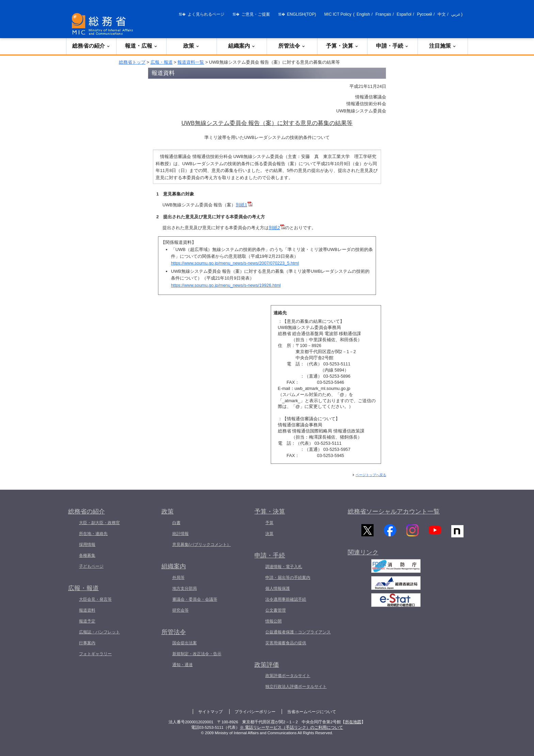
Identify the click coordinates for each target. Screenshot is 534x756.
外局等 (178, 578)
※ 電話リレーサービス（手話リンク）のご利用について (291, 727)
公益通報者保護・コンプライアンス (298, 632)
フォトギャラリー (95, 654)
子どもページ (91, 566)
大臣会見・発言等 (95, 599)
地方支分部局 (185, 588)
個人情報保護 (278, 588)
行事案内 (87, 643)
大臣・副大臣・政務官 (99, 523)
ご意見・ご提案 (256, 14)
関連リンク (363, 555)
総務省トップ (132, 62)
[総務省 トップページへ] (104, 24)
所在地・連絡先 (93, 534)
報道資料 (87, 610)
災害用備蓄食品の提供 (286, 643)
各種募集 (87, 555)
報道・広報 (141, 46)
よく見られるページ (206, 14)
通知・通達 (183, 665)
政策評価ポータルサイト (288, 676)
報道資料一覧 (191, 62)
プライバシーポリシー (255, 712)
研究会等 (180, 610)
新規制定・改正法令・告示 (197, 654)
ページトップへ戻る (371, 475)
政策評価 (267, 665)
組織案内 (242, 46)
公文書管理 (276, 610)
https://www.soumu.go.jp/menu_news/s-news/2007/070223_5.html (235, 263)
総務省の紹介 (91, 46)
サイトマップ (210, 712)
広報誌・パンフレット (99, 632)
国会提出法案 (185, 643)
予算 (269, 523)
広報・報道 (162, 62)
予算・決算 (342, 46)
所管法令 (292, 46)
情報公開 (273, 621)
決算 (269, 534)
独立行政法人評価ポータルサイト (296, 687)
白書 (176, 523)
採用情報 (87, 545)
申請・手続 (392, 46)
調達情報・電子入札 (284, 567)
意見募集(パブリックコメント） (202, 545)
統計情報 (180, 534)
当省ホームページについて (312, 712)
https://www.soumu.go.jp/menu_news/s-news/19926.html (226, 285)
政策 (191, 46)
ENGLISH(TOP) (302, 14)
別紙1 (241, 205)
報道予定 (87, 621)
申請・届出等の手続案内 (288, 578)
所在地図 (353, 722)
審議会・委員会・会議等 (195, 599)
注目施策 (443, 46)
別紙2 (274, 228)
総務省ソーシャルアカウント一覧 (394, 511)
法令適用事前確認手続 (286, 599)
